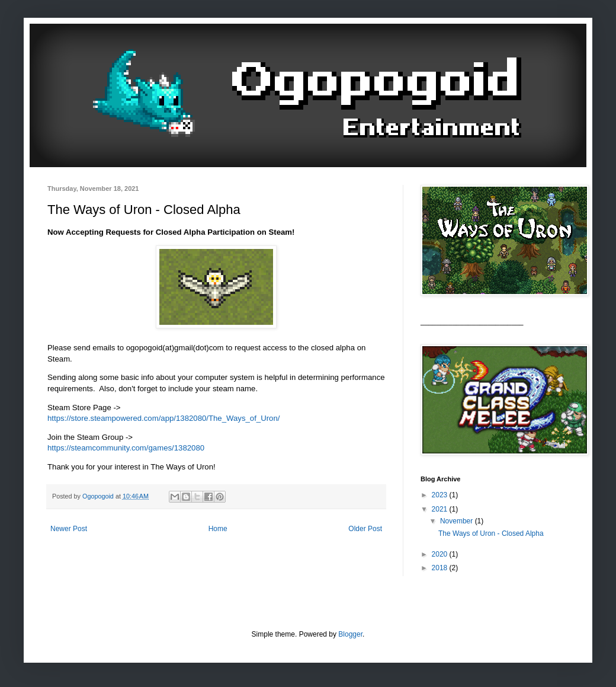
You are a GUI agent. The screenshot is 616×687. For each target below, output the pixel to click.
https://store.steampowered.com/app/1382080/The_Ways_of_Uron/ (163, 418)
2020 (441, 554)
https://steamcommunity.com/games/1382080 (126, 448)
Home (218, 529)
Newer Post (69, 529)
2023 (441, 495)
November (458, 521)
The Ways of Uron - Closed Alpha (491, 533)
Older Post (365, 529)
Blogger (350, 634)
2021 (441, 509)
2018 (441, 568)
